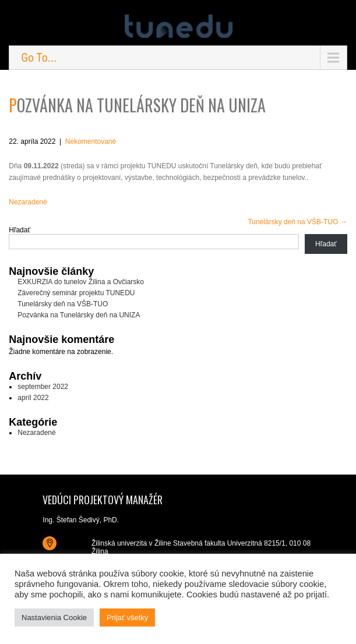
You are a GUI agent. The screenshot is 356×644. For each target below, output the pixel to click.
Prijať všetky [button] (127, 618)
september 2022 (43, 387)
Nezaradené (28, 202)
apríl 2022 (33, 398)
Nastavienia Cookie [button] (54, 618)
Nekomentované (91, 141)
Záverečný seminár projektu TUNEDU (76, 293)
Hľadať (20, 230)
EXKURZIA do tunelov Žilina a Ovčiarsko (81, 282)
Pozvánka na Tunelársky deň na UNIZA (79, 315)
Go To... (39, 58)
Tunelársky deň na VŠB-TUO (297, 222)
